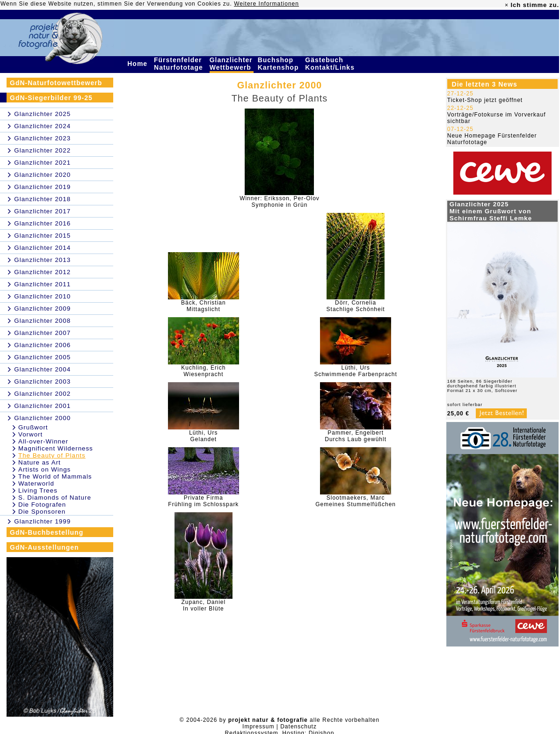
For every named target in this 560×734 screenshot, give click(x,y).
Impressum (258, 727)
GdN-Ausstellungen (44, 547)
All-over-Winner (43, 441)
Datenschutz (298, 727)
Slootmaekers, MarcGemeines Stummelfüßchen (356, 501)
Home (138, 64)
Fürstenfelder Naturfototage (180, 64)
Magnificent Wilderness (56, 448)
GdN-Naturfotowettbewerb (56, 83)
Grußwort (33, 427)
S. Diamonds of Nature (55, 498)
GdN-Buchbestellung (47, 532)
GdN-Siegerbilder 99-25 (51, 98)
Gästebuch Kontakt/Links (331, 64)
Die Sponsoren (42, 512)
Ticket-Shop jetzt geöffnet (485, 100)
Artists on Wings (44, 469)
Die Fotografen (42, 505)
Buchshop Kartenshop (280, 64)
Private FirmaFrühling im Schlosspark (203, 501)
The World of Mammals (55, 476)
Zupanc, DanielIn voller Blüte (203, 605)
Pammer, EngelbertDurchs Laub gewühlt (356, 436)
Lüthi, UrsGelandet (203, 436)
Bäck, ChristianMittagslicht (204, 306)
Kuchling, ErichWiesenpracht (203, 371)
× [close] (507, 5)
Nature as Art (40, 462)
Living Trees (38, 491)
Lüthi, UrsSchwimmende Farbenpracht (355, 371)
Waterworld (36, 483)
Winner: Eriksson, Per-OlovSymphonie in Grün (280, 202)
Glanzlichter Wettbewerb (232, 64)
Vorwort (30, 434)
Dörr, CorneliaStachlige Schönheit (356, 306)
